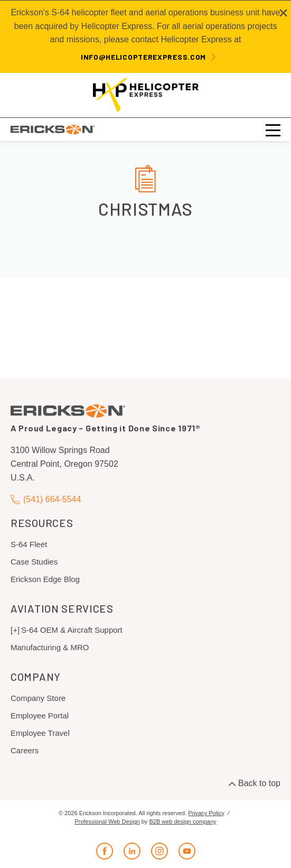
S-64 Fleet (29, 544)
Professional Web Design (107, 821)
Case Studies (34, 562)
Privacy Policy (206, 813)
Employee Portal (40, 715)
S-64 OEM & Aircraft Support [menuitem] (72, 630)
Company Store (38, 698)
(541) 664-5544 (46, 499)
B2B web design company (182, 821)
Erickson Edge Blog (45, 579)
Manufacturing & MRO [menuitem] (50, 647)
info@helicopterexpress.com (143, 57)
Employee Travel (40, 733)
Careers (25, 750)
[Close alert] (283, 13)
